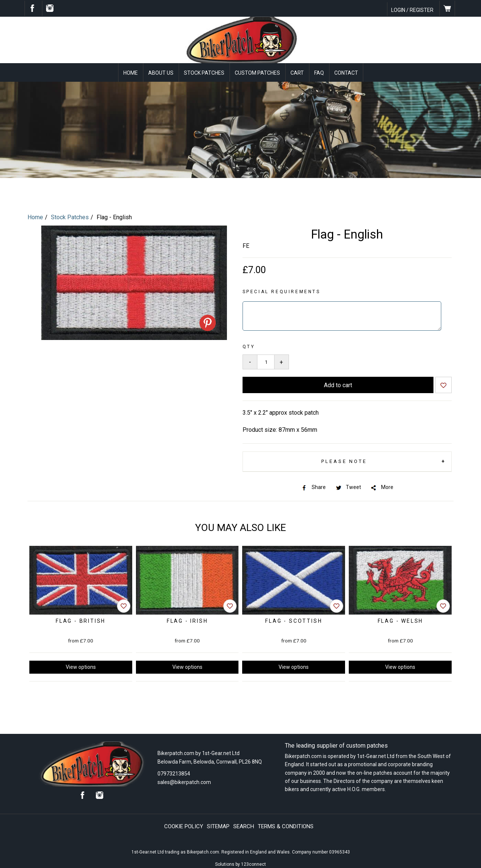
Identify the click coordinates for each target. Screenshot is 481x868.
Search (244, 826)
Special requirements (282, 291)
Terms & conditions (286, 826)
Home (131, 73)
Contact (346, 73)
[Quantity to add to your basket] (266, 361)
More (382, 486)
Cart (297, 73)
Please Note (344, 461)
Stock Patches (204, 73)
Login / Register (412, 10)
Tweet (348, 486)
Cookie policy (184, 826)
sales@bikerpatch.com (184, 781)
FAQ (319, 73)
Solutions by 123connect (240, 864)
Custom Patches (257, 73)
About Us (161, 73)
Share (313, 486)
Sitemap (218, 826)
